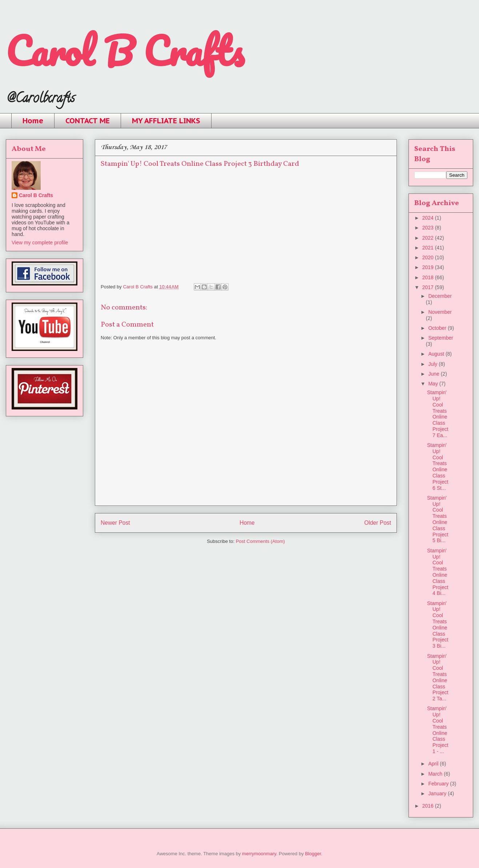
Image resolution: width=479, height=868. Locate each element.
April (434, 764)
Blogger (313, 854)
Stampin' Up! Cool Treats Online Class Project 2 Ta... (438, 677)
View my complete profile (40, 243)
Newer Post (115, 523)
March (436, 774)
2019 (429, 267)
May (434, 384)
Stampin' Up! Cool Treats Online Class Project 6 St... (438, 467)
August (437, 354)
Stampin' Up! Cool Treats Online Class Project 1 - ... (438, 730)
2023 (429, 228)
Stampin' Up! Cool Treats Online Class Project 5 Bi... (438, 519)
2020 (429, 257)
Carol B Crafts (125, 51)
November (440, 312)
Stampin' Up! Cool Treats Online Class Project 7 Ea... (438, 414)
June (434, 374)
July (433, 364)
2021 (429, 248)
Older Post (378, 523)
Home (33, 121)
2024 (429, 218)
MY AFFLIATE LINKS (166, 121)
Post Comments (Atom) (260, 541)
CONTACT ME (88, 121)
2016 (429, 806)
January (438, 793)
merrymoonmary (259, 854)
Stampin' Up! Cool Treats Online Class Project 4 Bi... (438, 572)
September (440, 338)
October (438, 328)
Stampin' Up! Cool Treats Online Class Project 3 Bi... (438, 625)
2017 (429, 287)
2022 (429, 238)
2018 (429, 277)
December (440, 296)
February (439, 784)
